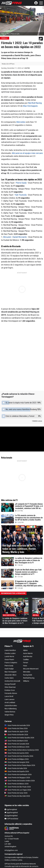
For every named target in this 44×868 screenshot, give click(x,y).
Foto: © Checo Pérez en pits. (11, 34)
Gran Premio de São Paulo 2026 (18, 787)
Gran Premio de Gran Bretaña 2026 (19, 756)
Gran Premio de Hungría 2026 (17, 762)
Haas (25, 666)
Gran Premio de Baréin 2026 (16, 735)
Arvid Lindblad (10, 702)
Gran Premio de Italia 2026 (16, 768)
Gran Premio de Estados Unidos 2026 (20, 781)
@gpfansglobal (11, 813)
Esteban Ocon (10, 690)
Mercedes (21, 122)
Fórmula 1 (5, 38)
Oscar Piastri (9, 660)
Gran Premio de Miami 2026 (16, 741)
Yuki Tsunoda (21, 195)
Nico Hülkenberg (11, 709)
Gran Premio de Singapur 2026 (17, 778)
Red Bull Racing (35, 103)
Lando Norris (9, 656)
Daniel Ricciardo (20, 237)
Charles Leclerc (10, 653)
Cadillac (26, 660)
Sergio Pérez (9, 715)
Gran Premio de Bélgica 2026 (17, 759)
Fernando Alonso (11, 693)
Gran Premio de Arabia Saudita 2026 (19, 738)
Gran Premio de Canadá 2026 (17, 744)
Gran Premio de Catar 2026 (16, 793)
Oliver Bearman (10, 687)
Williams (26, 681)
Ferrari (26, 663)
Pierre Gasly (21, 183)
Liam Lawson (10, 699)
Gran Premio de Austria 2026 (17, 753)
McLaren (7, 237)
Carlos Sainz (9, 678)
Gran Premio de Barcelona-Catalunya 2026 (22, 750)
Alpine (25, 650)
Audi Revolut (28, 656)
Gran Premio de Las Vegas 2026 (18, 790)
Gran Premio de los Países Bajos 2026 (20, 765)
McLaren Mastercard (31, 669)
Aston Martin (28, 653)
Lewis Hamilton (10, 650)
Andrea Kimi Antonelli (12, 681)
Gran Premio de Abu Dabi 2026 (17, 796)
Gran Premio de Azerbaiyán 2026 (18, 774)
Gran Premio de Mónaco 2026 (17, 747)
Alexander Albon (11, 675)
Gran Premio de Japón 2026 (16, 732)
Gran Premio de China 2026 (16, 728)
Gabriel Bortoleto (11, 706)
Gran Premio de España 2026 (17, 771)
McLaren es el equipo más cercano (27, 153)
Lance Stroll (9, 696)
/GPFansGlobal (11, 819)
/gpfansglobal (11, 809)
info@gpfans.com (11, 850)
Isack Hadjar (9, 669)
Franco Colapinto (11, 663)
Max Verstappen (30, 106)
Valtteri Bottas (10, 712)
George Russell (10, 684)
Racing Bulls (28, 675)
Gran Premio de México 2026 (17, 784)
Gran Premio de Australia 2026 (17, 725)
